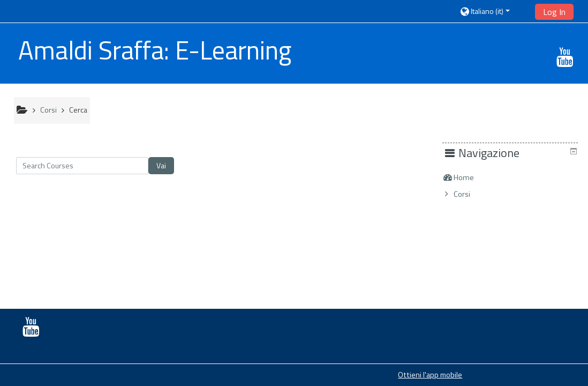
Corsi (470, 194)
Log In (554, 12)
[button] (493, 11)
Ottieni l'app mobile (430, 375)
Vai (161, 165)
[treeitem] (514, 177)
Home (472, 177)
